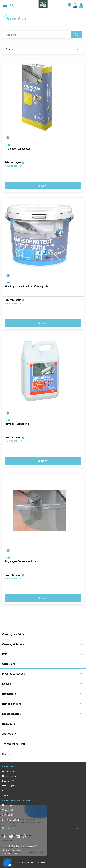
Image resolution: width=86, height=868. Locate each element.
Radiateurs (9, 724)
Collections (9, 664)
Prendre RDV (8, 781)
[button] (81, 634)
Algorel (6, 796)
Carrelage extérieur (14, 634)
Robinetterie (9, 694)
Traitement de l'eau (14, 744)
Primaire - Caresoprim (17, 424)
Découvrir (43, 186)
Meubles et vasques (14, 674)
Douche (7, 684)
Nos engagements (10, 786)
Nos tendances (9, 805)
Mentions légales (11, 854)
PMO (7, 145)
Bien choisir (7, 815)
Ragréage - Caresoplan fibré (21, 561)
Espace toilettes (11, 714)
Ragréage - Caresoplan (18, 149)
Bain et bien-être (12, 704)
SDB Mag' (7, 791)
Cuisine (6, 754)
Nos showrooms (10, 771)
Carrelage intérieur (13, 644)
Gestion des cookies (12, 850)
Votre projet (8, 810)
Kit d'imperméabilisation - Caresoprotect (28, 286)
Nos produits (41, 828)
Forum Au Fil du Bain (11, 820)
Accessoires (9, 734)
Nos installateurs (10, 776)
